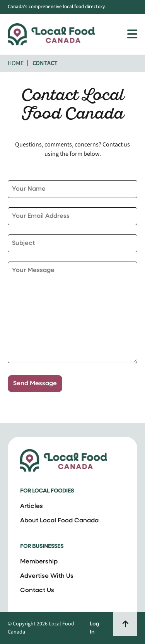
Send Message (35, 384)
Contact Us (37, 591)
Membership (39, 562)
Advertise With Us (47, 576)
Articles (32, 506)
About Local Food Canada (59, 521)
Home (16, 63)
